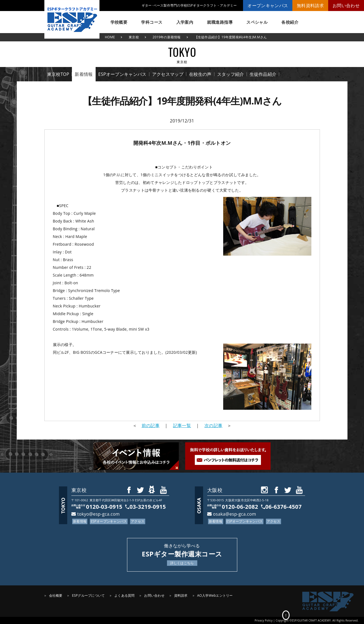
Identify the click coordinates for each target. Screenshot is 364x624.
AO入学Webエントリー (215, 595)
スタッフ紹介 (231, 74)
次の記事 (213, 425)
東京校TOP (58, 74)
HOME (110, 37)
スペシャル (257, 22)
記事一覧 (182, 425)
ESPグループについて (88, 595)
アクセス (138, 521)
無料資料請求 (310, 6)
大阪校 (215, 490)
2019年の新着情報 (167, 37)
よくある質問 (124, 595)
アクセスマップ (168, 74)
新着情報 (84, 74)
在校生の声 (200, 74)
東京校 (134, 37)
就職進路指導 (220, 22)
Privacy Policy (264, 620)
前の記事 (151, 425)
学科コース (152, 22)
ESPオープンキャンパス (122, 74)
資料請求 (181, 595)
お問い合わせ (346, 6)
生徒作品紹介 (263, 74)
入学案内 (185, 22)
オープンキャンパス (268, 6)
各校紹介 (290, 22)
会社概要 (56, 595)
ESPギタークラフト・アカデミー (72, 19)
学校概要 (119, 22)
